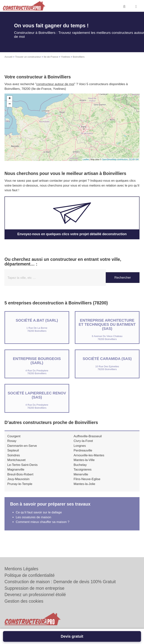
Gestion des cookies (24, 601)
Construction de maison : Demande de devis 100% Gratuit (60, 582)
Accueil (8, 57)
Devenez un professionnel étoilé (35, 595)
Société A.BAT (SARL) (37, 320)
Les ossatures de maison (33, 517)
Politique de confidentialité (30, 575)
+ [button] (10, 99)
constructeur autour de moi (55, 84)
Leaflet (86, 159)
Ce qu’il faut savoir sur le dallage (39, 512)
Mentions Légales (21, 569)
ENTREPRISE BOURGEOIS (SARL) (37, 361)
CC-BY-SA (134, 159)
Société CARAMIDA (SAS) (107, 359)
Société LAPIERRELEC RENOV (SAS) (37, 395)
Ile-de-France (51, 57)
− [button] (10, 104)
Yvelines (65, 57)
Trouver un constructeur (28, 57)
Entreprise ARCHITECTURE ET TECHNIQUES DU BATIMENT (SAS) (107, 324)
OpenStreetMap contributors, (115, 159)
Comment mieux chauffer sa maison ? (43, 522)
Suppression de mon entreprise (34, 588)
